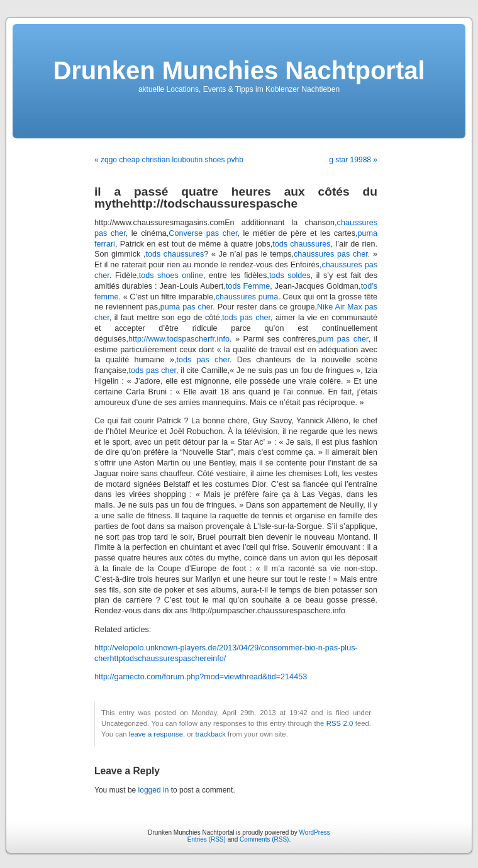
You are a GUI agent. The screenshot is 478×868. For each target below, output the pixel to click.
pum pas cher (343, 339)
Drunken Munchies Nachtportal (239, 70)
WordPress (314, 832)
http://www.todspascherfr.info (179, 339)
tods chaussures (301, 244)
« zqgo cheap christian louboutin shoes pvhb (169, 160)
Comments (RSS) (264, 839)
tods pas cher (246, 318)
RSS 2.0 (340, 723)
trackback (210, 734)
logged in (154, 790)
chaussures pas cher (331, 254)
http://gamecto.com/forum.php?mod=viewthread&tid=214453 (201, 677)
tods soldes (290, 275)
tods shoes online (171, 275)
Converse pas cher (203, 233)
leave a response (156, 734)
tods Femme (248, 286)
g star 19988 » (353, 160)
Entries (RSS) (207, 839)
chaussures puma (247, 297)
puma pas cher (187, 307)
